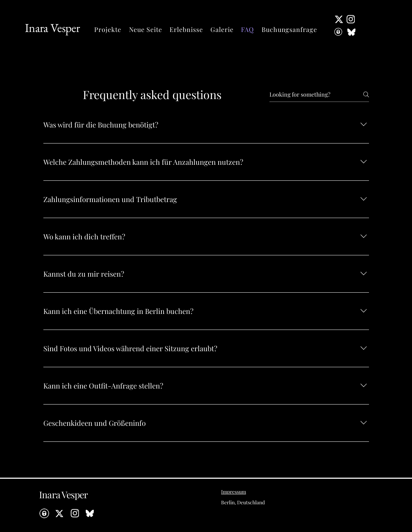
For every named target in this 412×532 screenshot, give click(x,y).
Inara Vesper (52, 28)
